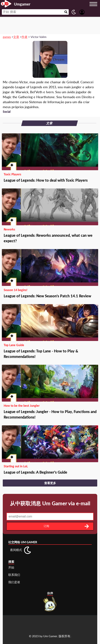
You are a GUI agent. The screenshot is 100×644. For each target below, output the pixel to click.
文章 (16, 37)
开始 (11, 567)
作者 (24, 37)
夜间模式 (16, 550)
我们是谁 (14, 582)
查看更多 (50, 483)
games (7, 37)
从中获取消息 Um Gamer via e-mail (50, 503)
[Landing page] (6, 4)
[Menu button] (93, 8)
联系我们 (14, 575)
